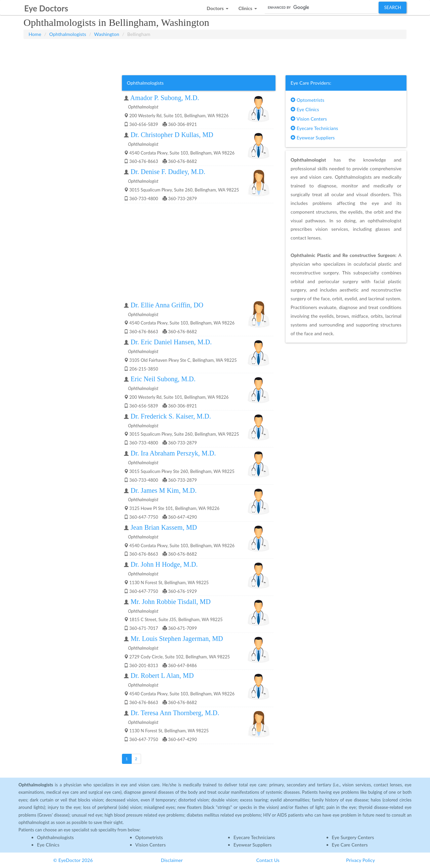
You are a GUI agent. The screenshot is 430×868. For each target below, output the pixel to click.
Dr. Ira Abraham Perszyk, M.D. (173, 453)
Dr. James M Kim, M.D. (164, 490)
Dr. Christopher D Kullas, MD (172, 135)
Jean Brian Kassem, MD (164, 527)
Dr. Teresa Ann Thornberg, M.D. (175, 713)
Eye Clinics (305, 109)
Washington (107, 34)
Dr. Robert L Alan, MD (162, 676)
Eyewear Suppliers (313, 138)
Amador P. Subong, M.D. (165, 98)
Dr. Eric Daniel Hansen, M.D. (171, 342)
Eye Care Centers (350, 845)
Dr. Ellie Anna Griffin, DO (167, 305)
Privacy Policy (360, 860)
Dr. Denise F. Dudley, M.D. (168, 172)
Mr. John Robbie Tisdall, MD (171, 602)
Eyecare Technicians (314, 128)
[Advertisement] (215, 56)
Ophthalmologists (68, 34)
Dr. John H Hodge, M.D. (164, 564)
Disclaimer (172, 860)
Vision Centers (309, 119)
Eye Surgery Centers (353, 837)
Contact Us (268, 860)
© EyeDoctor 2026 (73, 860)
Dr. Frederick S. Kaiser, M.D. (171, 416)
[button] (217, 7)
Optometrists (307, 100)
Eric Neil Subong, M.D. (163, 379)
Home (35, 34)
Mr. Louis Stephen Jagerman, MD (177, 639)
